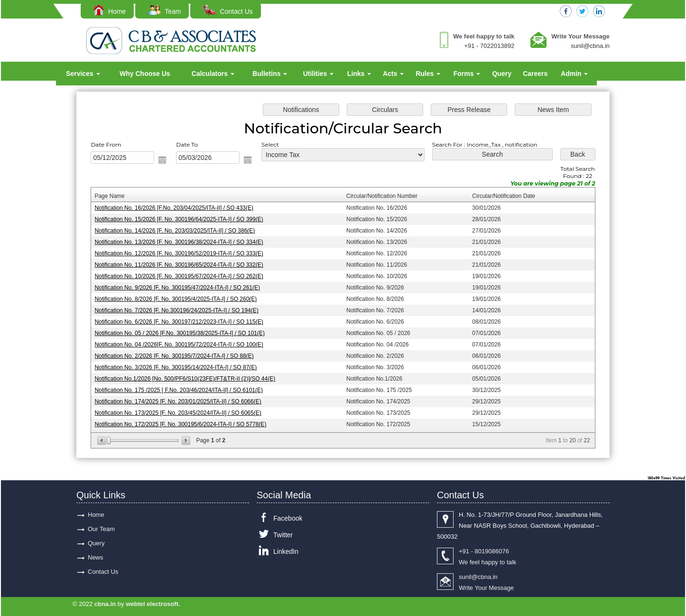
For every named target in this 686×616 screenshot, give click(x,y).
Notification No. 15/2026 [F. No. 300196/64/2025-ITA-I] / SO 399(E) (183, 221)
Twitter (283, 535)
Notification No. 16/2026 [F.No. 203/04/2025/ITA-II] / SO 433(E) (178, 210)
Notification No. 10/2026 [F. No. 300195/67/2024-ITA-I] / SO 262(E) (183, 276)
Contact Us (228, 11)
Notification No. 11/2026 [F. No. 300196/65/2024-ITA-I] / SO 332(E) (183, 265)
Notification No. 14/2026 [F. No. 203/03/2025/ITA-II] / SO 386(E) (179, 232)
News (96, 557)
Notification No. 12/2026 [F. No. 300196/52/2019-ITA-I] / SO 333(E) (183, 254)
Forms (467, 74)
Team (164, 11)
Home (110, 11)
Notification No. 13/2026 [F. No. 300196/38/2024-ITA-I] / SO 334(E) (183, 243)
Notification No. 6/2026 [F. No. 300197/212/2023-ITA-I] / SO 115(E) (183, 321)
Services (83, 74)
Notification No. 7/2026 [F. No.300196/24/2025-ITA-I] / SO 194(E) (181, 310)
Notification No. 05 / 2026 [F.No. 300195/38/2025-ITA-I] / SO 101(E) (184, 332)
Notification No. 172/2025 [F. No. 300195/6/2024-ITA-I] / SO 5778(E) (184, 421)
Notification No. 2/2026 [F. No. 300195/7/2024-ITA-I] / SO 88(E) (178, 354)
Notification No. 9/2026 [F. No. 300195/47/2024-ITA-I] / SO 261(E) (181, 288)
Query (501, 74)
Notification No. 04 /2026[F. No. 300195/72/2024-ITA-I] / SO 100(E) (183, 343)
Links (359, 74)
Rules (428, 74)
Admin (574, 74)
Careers (535, 74)
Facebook (288, 518)
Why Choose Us (145, 74)
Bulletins (270, 74)
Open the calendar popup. (167, 163)
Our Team (101, 529)
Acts (393, 74)
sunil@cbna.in (590, 46)
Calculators (213, 74)
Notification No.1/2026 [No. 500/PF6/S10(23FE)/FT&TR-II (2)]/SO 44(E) (189, 376)
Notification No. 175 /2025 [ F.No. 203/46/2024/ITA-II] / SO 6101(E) (183, 388)
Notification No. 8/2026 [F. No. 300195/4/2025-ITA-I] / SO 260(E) (180, 299)
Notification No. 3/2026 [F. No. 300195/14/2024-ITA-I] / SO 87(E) (180, 365)
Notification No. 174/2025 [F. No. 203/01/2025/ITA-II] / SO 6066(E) (182, 399)
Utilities (318, 74)
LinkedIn (286, 551)
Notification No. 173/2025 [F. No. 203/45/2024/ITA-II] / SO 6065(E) (182, 410)
